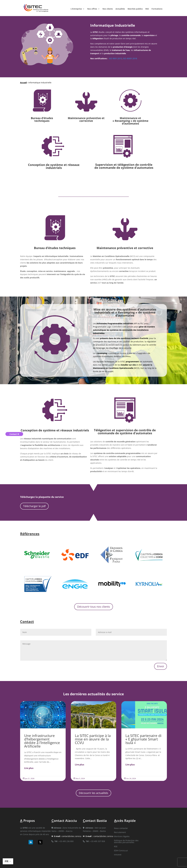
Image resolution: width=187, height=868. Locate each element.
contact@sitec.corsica (68, 836)
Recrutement (120, 832)
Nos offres (92, 9)
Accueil (23, 83)
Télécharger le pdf (34, 506)
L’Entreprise (76, 9)
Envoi (160, 666)
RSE (147, 9)
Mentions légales (122, 837)
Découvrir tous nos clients (94, 607)
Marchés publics (135, 9)
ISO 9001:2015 (115, 58)
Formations (157, 9)
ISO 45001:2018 (130, 58)
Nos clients (108, 9)
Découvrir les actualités (93, 793)
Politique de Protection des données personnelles (126, 842)
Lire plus (29, 768)
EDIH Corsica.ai (121, 851)
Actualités (120, 9)
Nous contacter (121, 828)
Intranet (118, 855)
